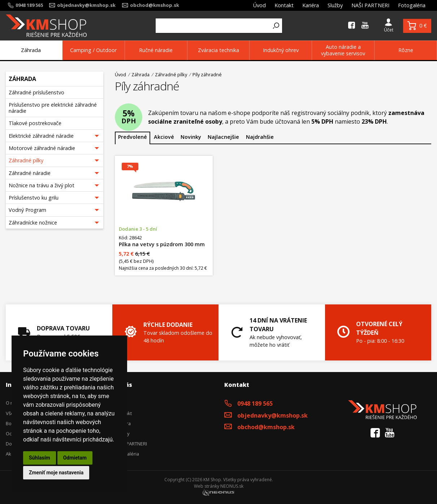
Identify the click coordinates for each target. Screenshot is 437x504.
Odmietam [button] (75, 458)
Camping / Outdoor (93, 50)
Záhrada (31, 50)
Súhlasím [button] (40, 458)
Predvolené (133, 137)
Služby (335, 5)
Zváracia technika (218, 50)
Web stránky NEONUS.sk (219, 486)
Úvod (259, 5)
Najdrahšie (260, 137)
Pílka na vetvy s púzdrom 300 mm (162, 244)
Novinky (191, 137)
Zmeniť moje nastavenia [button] (56, 473)
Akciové (164, 137)
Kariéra (311, 5)
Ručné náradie (156, 50)
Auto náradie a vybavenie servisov (343, 50)
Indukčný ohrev (281, 50)
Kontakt (284, 5)
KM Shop (212, 480)
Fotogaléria (412, 5)
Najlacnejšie (223, 137)
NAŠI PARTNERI (370, 5)
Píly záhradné (207, 74)
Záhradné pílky (171, 75)
